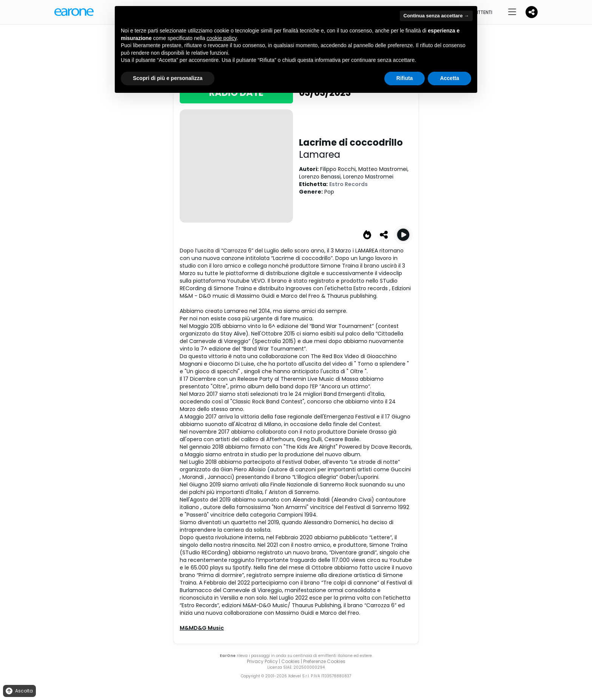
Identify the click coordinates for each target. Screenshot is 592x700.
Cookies (291, 661)
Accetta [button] (449, 78)
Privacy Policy (262, 661)
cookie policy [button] (221, 38)
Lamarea (320, 155)
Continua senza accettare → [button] (436, 16)
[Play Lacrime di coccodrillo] (403, 235)
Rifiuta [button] (405, 78)
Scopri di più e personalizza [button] (168, 78)
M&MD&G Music (202, 628)
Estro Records (348, 184)
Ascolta (19, 691)
